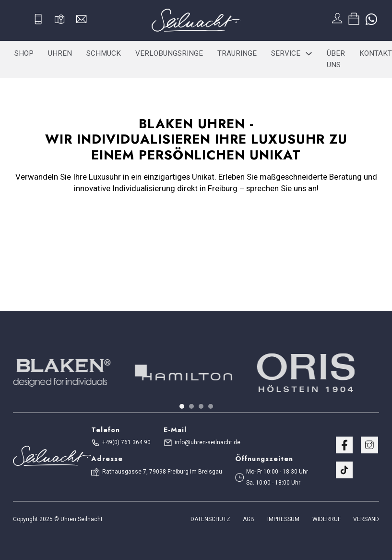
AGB (249, 519)
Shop (24, 53)
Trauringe (237, 53)
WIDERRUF (327, 519)
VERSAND (366, 519)
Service (286, 53)
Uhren (60, 53)
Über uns (336, 59)
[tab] (182, 406)
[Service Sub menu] (309, 54)
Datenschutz (210, 519)
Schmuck (104, 53)
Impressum (283, 519)
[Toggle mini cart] (354, 19)
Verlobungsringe (169, 53)
